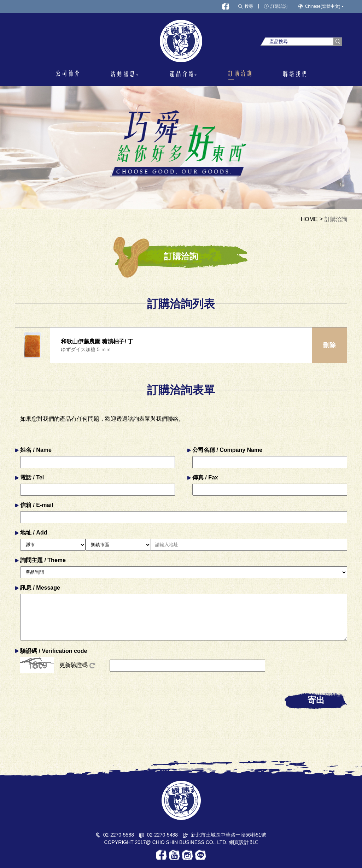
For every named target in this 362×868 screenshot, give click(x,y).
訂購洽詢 (336, 219)
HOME (309, 219)
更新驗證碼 (77, 665)
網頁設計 (239, 842)
